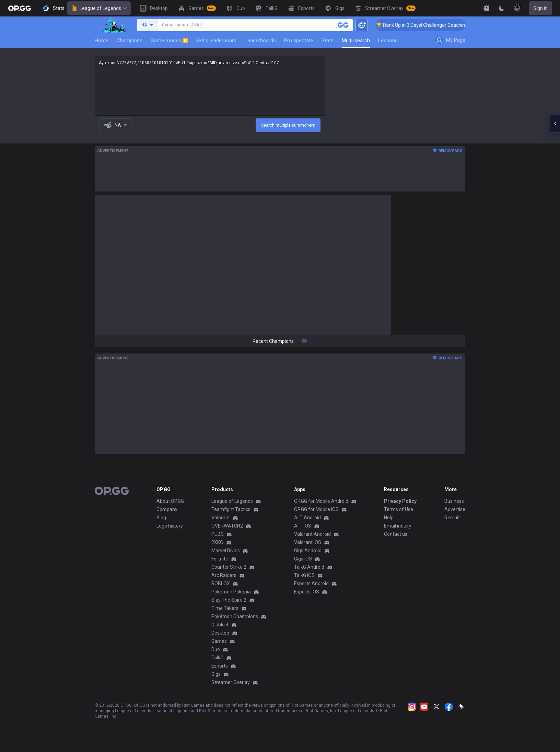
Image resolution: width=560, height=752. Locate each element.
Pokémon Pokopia (231, 592)
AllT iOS (303, 526)
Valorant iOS (308, 542)
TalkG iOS (304, 575)
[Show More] (487, 8)
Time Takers (225, 608)
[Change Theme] (502, 8)
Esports (220, 666)
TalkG (217, 658)
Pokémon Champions (235, 616)
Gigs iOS (303, 559)
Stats (328, 41)
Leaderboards (260, 41)
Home (102, 41)
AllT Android (307, 518)
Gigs (216, 674)
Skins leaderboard (216, 41)
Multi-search (356, 41)
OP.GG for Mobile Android (321, 501)
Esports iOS (307, 592)
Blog (161, 518)
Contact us (396, 534)
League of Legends (99, 8)
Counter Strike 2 (229, 567)
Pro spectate (299, 41)
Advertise (455, 509)
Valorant (221, 518)
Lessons (388, 41)
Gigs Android (308, 551)
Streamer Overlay (231, 682)
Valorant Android (312, 534)
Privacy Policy (400, 501)
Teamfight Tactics (231, 509)
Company (167, 509)
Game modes (169, 41)
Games (219, 641)
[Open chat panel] (555, 124)
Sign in (540, 8)
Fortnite (220, 559)
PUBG (218, 534)
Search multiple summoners (288, 125)
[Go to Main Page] (20, 8)
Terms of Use (399, 509)
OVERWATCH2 (227, 526)
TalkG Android (309, 567)
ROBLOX (221, 583)
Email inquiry (398, 526)
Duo (216, 649)
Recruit (452, 518)
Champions (130, 41)
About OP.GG (170, 501)
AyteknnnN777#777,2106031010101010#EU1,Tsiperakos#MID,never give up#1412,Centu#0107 (210, 86)
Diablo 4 (220, 625)
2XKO (217, 542)
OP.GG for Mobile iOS (316, 509)
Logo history (170, 526)
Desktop (220, 633)
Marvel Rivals (226, 551)
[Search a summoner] (342, 25)
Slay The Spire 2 (229, 600)
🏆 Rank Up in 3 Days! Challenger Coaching (429, 25)
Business (454, 501)
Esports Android (311, 583)
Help (389, 518)
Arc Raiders (224, 575)
